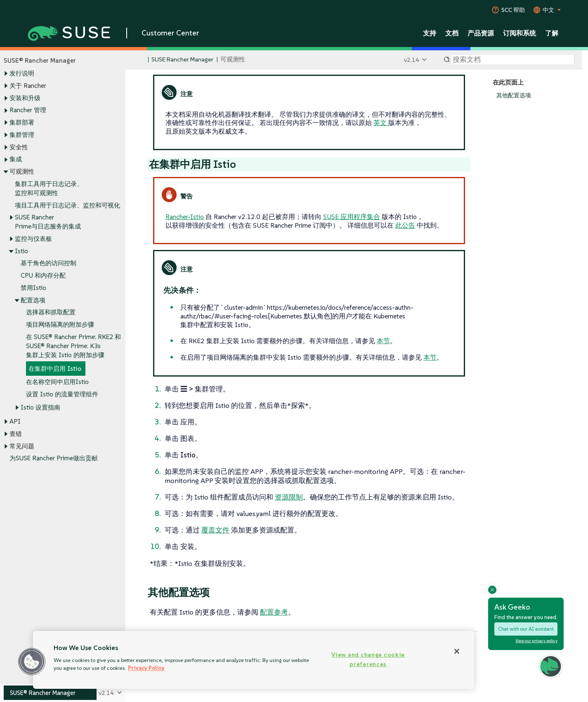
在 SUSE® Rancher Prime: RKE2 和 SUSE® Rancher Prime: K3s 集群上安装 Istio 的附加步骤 (73, 346)
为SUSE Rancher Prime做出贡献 (54, 458)
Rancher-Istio (185, 217)
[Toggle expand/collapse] (6, 74)
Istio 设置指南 (40, 407)
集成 (16, 159)
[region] (254, 660)
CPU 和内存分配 (43, 276)
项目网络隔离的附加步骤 (60, 325)
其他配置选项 (514, 95)
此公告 (405, 225)
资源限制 (289, 497)
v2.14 (412, 60)
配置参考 (274, 612)
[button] (32, 662)
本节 (383, 341)
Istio (21, 251)
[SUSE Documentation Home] (141, 60)
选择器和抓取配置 (51, 312)
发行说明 (22, 74)
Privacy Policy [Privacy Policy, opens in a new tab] (146, 668)
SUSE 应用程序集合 (352, 217)
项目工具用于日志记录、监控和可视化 (67, 205)
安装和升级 (25, 98)
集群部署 (22, 122)
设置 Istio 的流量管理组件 (62, 394)
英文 (381, 122)
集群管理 (22, 135)
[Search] (512, 60)
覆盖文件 (215, 530)
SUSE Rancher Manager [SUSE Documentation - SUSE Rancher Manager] (182, 60)
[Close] (457, 651)
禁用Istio (33, 288)
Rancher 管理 (28, 110)
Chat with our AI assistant (526, 629)
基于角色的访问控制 (48, 263)
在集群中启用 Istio (55, 369)
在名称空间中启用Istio (57, 382)
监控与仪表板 (33, 239)
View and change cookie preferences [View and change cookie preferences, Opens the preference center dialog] (368, 659)
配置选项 (33, 300)
